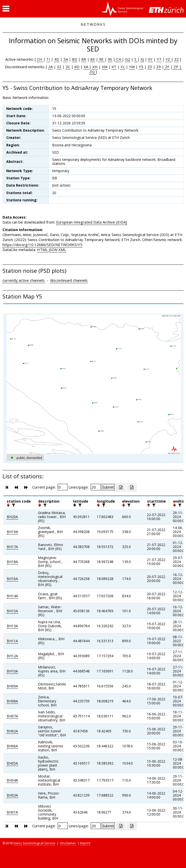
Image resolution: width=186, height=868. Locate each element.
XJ (142, 59)
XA (86, 67)
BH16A (12, 579)
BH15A (12, 611)
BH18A (12, 562)
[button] (6, 9)
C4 (119, 59)
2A (50, 67)
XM (105, 67)
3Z (59, 67)
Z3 (150, 67)
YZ (168, 59)
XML (62, 250)
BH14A (12, 596)
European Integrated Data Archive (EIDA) (92, 222)
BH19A (12, 532)
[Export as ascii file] (132, 488)
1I (48, 59)
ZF (167, 67)
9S (110, 59)
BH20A (12, 517)
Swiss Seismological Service (34, 843)
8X (93, 59)
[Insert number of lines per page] (96, 487)
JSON (53, 250)
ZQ (92, 72)
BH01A (12, 812)
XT (114, 67)
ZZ (177, 59)
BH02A (12, 731)
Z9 (159, 67)
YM (132, 67)
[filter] (13, 505)
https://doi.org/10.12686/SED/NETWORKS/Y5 (42, 245)
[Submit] (108, 487)
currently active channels (24, 280)
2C (68, 67)
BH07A (12, 716)
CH (40, 59)
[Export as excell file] (121, 488)
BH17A (12, 547)
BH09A (12, 686)
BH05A (12, 763)
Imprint (85, 843)
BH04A (12, 780)
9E (101, 59)
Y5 (141, 67)
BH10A (12, 671)
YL (123, 67)
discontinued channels (69, 280)
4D (57, 59)
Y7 (159, 59)
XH (94, 67)
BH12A (12, 656)
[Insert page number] (63, 487)
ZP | (177, 67)
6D (77, 67)
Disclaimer (68, 843)
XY (150, 59)
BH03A (12, 795)
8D (75, 59)
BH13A (12, 626)
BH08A (12, 701)
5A (66, 59)
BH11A (12, 641)
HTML (42, 250)
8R (84, 59)
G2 (128, 59)
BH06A (12, 746)
